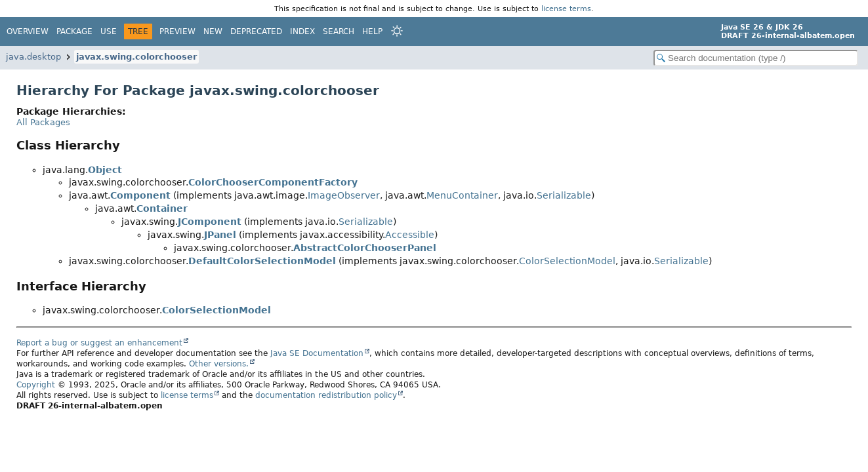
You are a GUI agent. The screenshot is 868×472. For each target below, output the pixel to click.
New (213, 31)
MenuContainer (462, 195)
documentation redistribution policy (326, 395)
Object (105, 170)
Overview (28, 31)
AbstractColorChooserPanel (365, 248)
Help (372, 31)
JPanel (220, 235)
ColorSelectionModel (567, 261)
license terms (566, 9)
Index (302, 31)
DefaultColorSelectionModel (262, 261)
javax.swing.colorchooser (136, 57)
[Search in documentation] (756, 58)
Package (74, 31)
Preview (177, 31)
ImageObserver (344, 195)
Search (339, 31)
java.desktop (33, 57)
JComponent (210, 222)
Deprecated (256, 31)
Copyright (36, 385)
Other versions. (219, 364)
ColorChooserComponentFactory (273, 182)
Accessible (410, 235)
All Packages (43, 122)
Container (162, 208)
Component (140, 195)
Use (109, 31)
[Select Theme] (397, 31)
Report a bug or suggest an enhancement (99, 343)
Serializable (564, 195)
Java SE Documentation (317, 353)
